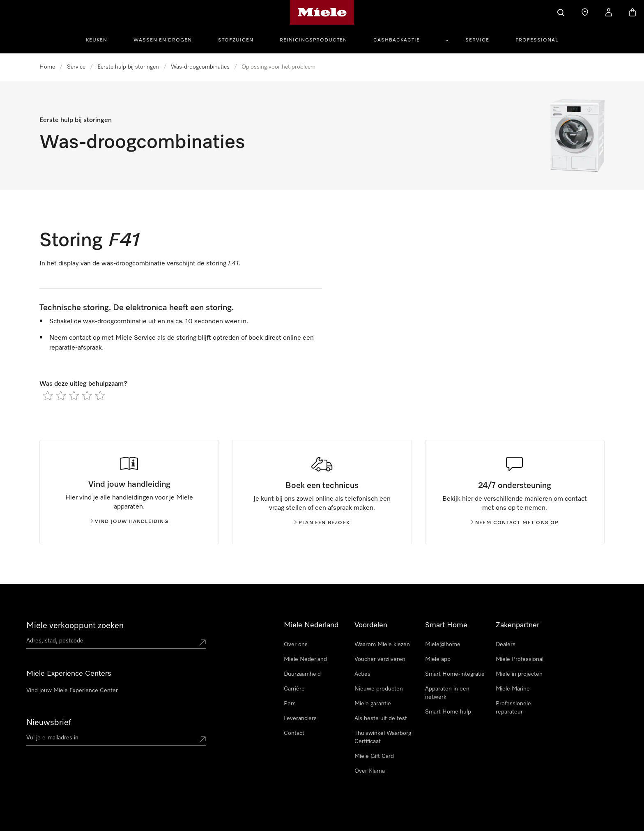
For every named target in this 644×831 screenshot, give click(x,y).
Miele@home (443, 645)
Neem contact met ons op (515, 523)
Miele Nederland (305, 659)
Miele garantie (373, 704)
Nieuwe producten (379, 689)
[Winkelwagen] (632, 12)
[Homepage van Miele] (322, 12)
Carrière (294, 689)
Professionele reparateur (513, 708)
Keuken (97, 40)
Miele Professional (520, 659)
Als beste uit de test (381, 718)
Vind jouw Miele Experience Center (72, 691)
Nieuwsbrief (49, 723)
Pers (290, 704)
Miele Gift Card (374, 756)
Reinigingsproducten (313, 40)
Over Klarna (370, 771)
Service (477, 40)
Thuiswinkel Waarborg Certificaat (383, 737)
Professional (537, 40)
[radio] (48, 396)
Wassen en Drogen (163, 40)
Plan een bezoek (322, 523)
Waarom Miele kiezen (382, 645)
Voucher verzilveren (380, 659)
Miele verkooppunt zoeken (75, 626)
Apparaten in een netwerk (447, 693)
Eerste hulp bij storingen (128, 67)
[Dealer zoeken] (585, 12)
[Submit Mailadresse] (202, 739)
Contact (294, 733)
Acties (362, 674)
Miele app (438, 659)
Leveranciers (300, 718)
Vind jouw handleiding (129, 522)
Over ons (296, 645)
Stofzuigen (236, 40)
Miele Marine (513, 689)
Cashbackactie (397, 40)
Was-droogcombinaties (200, 67)
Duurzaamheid (302, 674)
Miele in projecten (519, 674)
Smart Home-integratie (455, 674)
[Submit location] (202, 642)
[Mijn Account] (609, 12)
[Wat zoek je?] (561, 12)
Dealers (506, 645)
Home (47, 67)
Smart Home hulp (448, 712)
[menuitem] (101, 39)
